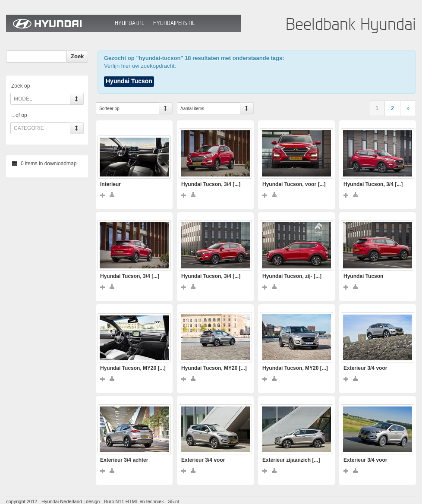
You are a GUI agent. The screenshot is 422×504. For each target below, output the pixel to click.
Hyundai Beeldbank (58, 23)
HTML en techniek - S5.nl (152, 501)
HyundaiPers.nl (174, 23)
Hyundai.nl (129, 23)
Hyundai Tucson (129, 81)
